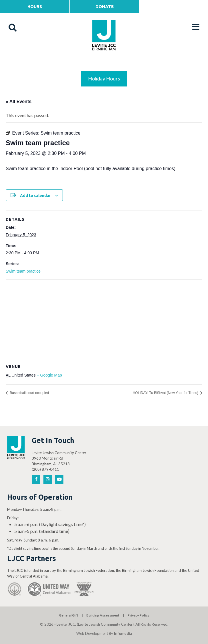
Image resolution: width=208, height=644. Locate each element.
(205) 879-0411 (45, 469)
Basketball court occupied (29, 393)
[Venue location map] (104, 321)
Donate (105, 6)
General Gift (69, 615)
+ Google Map (49, 375)
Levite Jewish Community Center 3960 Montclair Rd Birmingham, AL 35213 (59, 458)
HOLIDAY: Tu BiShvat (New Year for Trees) (166, 393)
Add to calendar (35, 196)
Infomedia (123, 633)
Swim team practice (23, 271)
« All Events (19, 102)
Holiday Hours (104, 78)
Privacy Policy (138, 615)
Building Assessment (103, 615)
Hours (35, 6)
